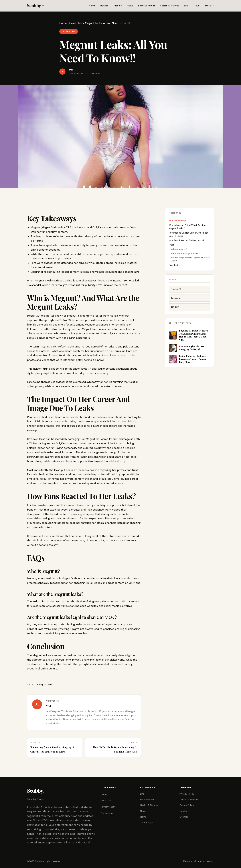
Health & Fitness (170, 6)
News (130, 6)
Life (186, 6)
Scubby (35, 5)
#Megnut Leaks (45, 684)
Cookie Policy (187, 805)
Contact (184, 811)
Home (92, 6)
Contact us (107, 813)
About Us (106, 801)
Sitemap (184, 817)
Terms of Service (189, 800)
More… (209, 6)
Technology (146, 823)
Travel (197, 6)
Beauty (104, 6)
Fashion (118, 6)
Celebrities (76, 23)
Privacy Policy (108, 807)
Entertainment (147, 6)
